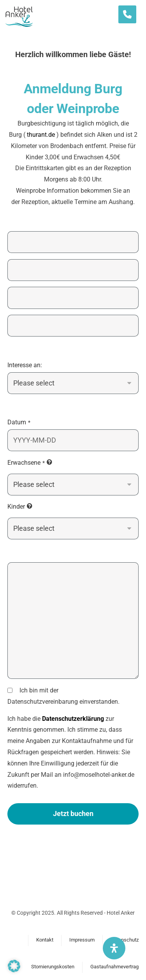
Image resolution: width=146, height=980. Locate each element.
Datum (19, 422)
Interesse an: (25, 365)
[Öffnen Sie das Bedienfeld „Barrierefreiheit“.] (114, 948)
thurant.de (41, 135)
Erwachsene (26, 463)
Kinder (16, 507)
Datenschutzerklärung (73, 719)
